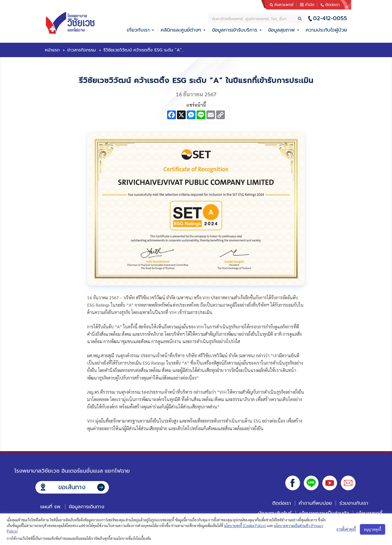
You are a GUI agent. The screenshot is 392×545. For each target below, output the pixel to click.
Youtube (330, 483)
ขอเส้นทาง (72, 487)
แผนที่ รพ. (51, 507)
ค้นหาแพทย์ (284, 5)
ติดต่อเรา (333, 5)
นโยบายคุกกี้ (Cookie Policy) (245, 526)
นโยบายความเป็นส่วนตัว (324, 513)
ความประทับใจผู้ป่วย (326, 30)
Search (300, 19)
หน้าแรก (52, 50)
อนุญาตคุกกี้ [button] (373, 529)
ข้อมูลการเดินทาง (87, 507)
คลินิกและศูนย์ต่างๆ (181, 30)
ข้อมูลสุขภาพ (281, 30)
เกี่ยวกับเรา (138, 30)
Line (311, 483)
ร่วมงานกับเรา (354, 503)
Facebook (293, 483)
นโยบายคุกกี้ (370, 513)
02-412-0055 (330, 18)
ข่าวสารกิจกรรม (82, 50)
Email (348, 483)
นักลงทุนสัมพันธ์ (275, 513)
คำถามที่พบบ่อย (315, 503)
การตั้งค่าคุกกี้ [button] (346, 529)
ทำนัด (310, 5)
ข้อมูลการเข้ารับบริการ (235, 30)
